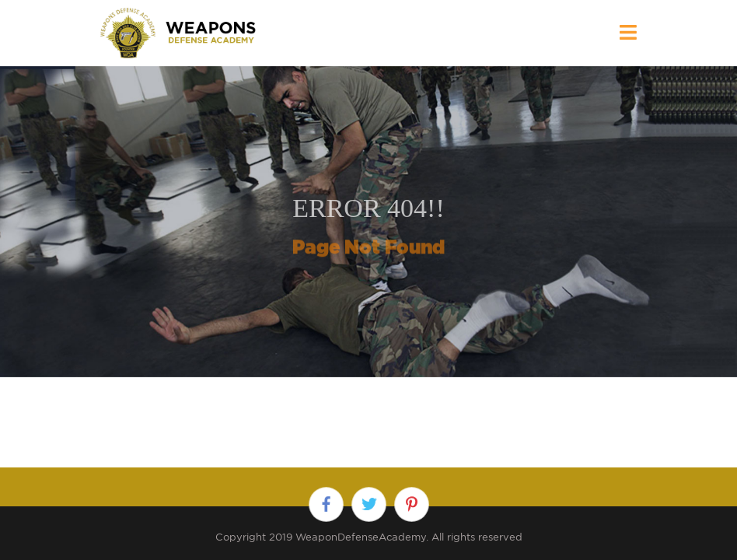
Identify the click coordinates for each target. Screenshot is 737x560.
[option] (368, 222)
